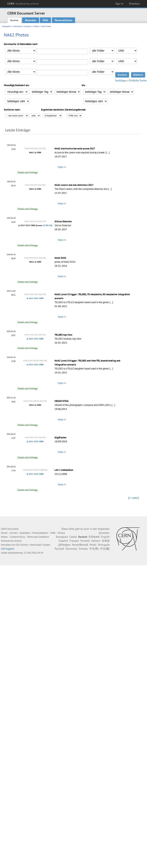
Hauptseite (6, 26)
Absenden (31, 20)
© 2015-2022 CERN (35, 298)
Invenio (18, 541)
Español (63, 541)
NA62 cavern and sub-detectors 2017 (74, 185)
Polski (93, 545)
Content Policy (17, 537)
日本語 (106, 541)
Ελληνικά (94, 537)
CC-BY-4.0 (47, 225)
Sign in (119, 4)
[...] (108, 153)
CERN (23, 4)
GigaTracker (61, 437)
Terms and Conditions (38, 537)
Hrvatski (85, 541)
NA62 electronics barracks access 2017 (75, 149)
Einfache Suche (138, 80)
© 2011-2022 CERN (35, 441)
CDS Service (22, 545)
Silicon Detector (63, 221)
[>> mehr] (134, 498)
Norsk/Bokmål (80, 545)
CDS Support (7, 549)
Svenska (83, 549)
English (105, 537)
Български (62, 537)
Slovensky (71, 549)
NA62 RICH (60, 258)
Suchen (14, 20)
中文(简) (94, 549)
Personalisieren (63, 20)
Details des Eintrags (28, 173)
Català (73, 537)
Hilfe (45, 20)
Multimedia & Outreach (22, 26)
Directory (134, 4)
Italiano (96, 541)
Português (104, 545)
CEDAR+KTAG (62, 401)
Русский (59, 549)
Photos (36, 26)
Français (74, 541)
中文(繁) (105, 549)
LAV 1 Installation (64, 470)
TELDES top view (63, 335)
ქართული (64, 545)
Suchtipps (121, 80)
